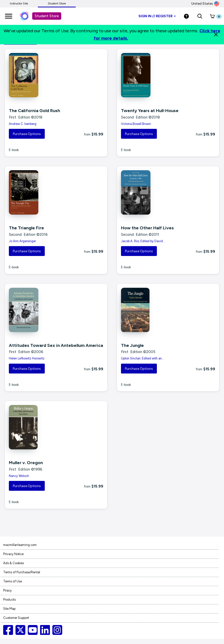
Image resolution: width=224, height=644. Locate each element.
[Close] (216, 34)
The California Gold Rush (34, 111)
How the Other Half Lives (147, 228)
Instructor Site (19, 3)
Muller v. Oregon (26, 463)
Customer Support (16, 618)
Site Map (9, 609)
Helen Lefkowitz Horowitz (27, 358)
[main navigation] (9, 16)
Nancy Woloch (19, 476)
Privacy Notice (13, 554)
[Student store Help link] (186, 16)
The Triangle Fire (26, 228)
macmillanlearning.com (20, 545)
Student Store (57, 3)
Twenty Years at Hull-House (150, 111)
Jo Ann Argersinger (22, 241)
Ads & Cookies (14, 563)
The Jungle (132, 345)
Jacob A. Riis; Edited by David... (143, 241)
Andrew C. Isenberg (23, 124)
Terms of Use (13, 581)
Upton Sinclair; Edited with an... (142, 358)
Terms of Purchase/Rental (22, 572)
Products (9, 600)
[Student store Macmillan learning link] (28, 16)
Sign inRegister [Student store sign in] (157, 16)
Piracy (7, 590)
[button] (200, 16)
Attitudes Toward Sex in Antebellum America (56, 345)
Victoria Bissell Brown (136, 124)
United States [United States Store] (205, 4)
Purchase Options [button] (27, 134)
